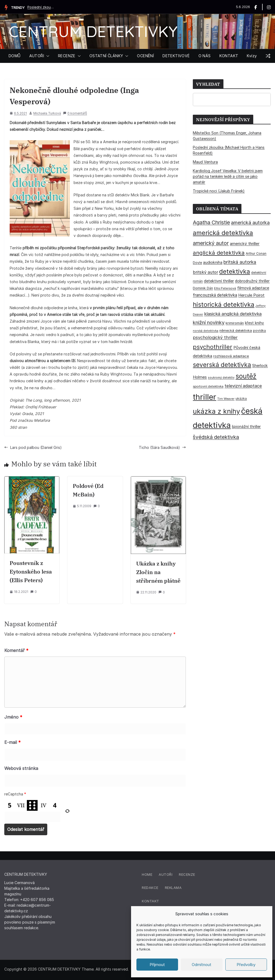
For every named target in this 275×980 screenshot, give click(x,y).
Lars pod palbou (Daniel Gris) (33, 447)
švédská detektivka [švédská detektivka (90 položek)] (216, 437)
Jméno (13, 717)
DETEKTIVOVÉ (176, 56)
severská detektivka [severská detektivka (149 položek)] (222, 365)
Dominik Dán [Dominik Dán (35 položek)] (203, 288)
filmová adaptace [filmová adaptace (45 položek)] (253, 288)
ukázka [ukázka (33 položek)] (241, 399)
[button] (47, 56)
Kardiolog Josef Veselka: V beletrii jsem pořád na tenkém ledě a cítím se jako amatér (228, 176)
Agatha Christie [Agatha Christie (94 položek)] (211, 222)
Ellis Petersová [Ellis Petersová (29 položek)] (225, 288)
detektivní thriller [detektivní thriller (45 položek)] (219, 281)
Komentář (16, 650)
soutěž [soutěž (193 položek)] (246, 376)
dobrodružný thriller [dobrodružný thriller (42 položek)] (252, 281)
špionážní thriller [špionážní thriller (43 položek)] (246, 426)
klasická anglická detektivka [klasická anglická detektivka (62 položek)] (233, 314)
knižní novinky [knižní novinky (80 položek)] (209, 322)
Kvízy (252, 56)
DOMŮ (15, 56)
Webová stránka (21, 768)
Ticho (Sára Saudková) (162, 447)
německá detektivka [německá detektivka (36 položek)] (236, 331)
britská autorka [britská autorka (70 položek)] (240, 262)
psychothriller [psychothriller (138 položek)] (213, 347)
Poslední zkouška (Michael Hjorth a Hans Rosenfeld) (41, 7)
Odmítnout (202, 965)
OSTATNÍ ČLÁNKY (106, 56)
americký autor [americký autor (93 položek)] (211, 243)
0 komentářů (75, 113)
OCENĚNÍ (145, 56)
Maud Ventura (205, 162)
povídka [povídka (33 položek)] (259, 331)
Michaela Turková (47, 113)
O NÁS (205, 56)
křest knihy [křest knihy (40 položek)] (254, 323)
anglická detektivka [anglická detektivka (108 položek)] (219, 253)
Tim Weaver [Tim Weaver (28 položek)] (226, 399)
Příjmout (157, 965)
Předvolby (246, 965)
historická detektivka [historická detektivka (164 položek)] (224, 305)
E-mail (12, 742)
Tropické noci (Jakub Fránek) (219, 191)
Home (147, 874)
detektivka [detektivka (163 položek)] (235, 272)
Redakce (150, 888)
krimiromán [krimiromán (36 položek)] (235, 323)
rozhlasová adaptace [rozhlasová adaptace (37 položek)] (231, 356)
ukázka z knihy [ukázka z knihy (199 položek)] (216, 411)
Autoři (166, 874)
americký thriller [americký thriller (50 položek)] (245, 244)
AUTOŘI (37, 56)
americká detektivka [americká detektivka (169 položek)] (223, 233)
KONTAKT (229, 56)
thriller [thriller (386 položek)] (205, 397)
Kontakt (151, 901)
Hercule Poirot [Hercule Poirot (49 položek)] (251, 295)
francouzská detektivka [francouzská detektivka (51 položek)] (215, 295)
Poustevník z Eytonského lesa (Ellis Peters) (31, 572)
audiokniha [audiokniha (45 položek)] (213, 262)
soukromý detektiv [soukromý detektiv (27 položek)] (221, 377)
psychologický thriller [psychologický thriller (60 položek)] (215, 337)
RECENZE (67, 56)
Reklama (173, 888)
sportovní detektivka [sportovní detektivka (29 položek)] (208, 386)
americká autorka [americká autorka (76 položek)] (250, 223)
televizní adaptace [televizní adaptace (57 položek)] (243, 386)
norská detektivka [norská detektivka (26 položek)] (206, 331)
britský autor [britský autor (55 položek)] (205, 272)
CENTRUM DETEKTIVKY (93, 31)
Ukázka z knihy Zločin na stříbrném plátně (158, 572)
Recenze (187, 874)
